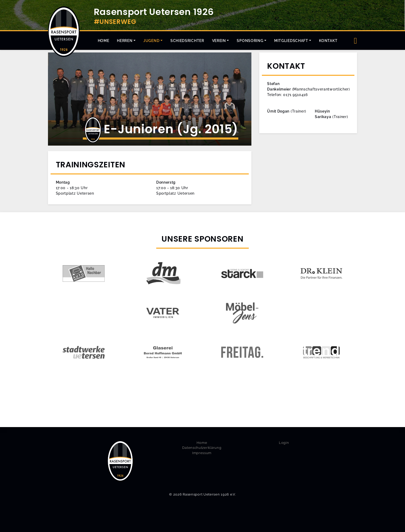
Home (104, 41)
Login (284, 443)
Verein (219, 41)
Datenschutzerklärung (202, 448)
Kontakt (328, 41)
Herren (125, 41)
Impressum (202, 453)
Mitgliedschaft (291, 41)
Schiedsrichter (187, 41)
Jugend (151, 41)
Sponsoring (250, 41)
